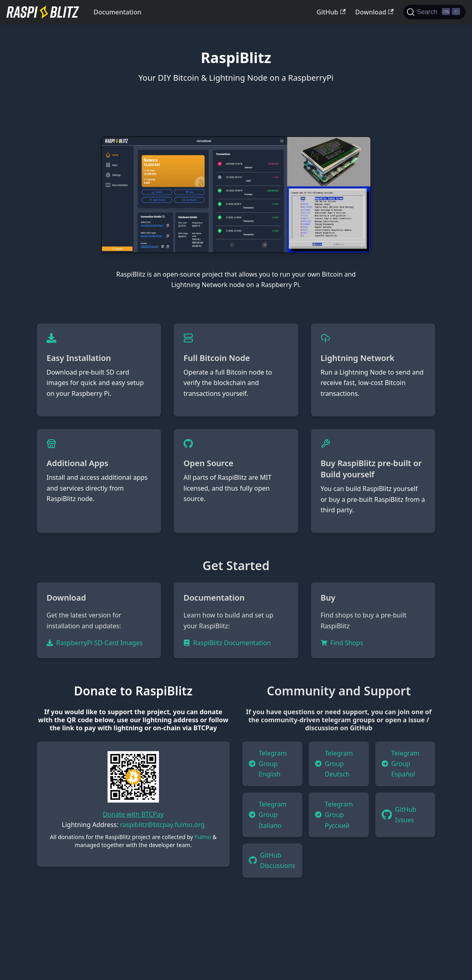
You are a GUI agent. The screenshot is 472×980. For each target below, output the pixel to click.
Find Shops (342, 643)
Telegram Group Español (401, 764)
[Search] (434, 12)
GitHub (331, 12)
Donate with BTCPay (133, 814)
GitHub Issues (399, 815)
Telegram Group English (268, 764)
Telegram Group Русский (334, 815)
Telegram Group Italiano (268, 815)
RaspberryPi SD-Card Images (95, 643)
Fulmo (203, 837)
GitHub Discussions (272, 860)
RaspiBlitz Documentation (227, 643)
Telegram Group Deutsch (334, 764)
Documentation (117, 12)
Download (374, 12)
